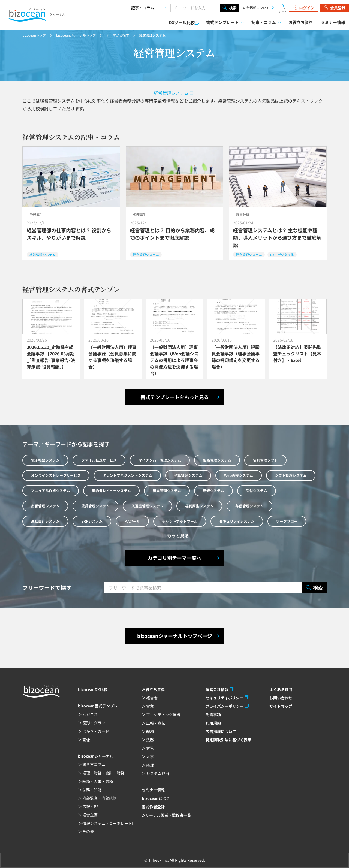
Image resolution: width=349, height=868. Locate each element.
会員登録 (335, 8)
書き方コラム (94, 764)
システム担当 (158, 773)
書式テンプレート (222, 22)
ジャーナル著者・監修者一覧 (166, 815)
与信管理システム (249, 506)
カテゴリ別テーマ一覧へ (174, 558)
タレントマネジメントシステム (127, 475)
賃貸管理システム (95, 506)
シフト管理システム (291, 475)
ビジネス (90, 714)
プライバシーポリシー (225, 706)
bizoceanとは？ (156, 798)
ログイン (303, 8)
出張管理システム (45, 506)
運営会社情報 (217, 689)
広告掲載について (256, 7)
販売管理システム (217, 460)
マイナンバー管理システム (160, 460)
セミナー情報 (333, 22)
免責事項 (213, 715)
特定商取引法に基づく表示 (228, 740)
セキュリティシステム (237, 521)
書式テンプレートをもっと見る (175, 397)
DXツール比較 (182, 22)
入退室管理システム (147, 506)
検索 (230, 8)
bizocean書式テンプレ (98, 706)
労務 (150, 748)
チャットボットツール (180, 521)
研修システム (213, 491)
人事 (150, 757)
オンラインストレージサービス (56, 475)
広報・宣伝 (156, 723)
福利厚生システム (199, 506)
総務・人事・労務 (98, 781)
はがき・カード (96, 731)
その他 (88, 831)
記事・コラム (264, 22)
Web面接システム (239, 475)
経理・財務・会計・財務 (103, 773)
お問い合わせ (281, 698)
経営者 (152, 698)
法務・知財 (92, 790)
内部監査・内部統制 (100, 798)
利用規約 (213, 723)
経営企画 (90, 815)
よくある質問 (281, 689)
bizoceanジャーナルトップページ (175, 636)
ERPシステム (92, 521)
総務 (150, 731)
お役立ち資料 (301, 22)
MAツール (132, 521)
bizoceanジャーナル (96, 756)
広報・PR (91, 806)
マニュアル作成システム (51, 491)
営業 (150, 706)
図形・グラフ (94, 723)
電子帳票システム (45, 460)
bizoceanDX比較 (93, 689)
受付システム (257, 491)
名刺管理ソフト (265, 460)
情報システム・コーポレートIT (109, 823)
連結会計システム (45, 521)
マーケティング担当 (163, 715)
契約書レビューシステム (111, 491)
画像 (86, 740)
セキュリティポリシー (225, 698)
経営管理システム (171, 93)
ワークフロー (287, 521)
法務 (150, 740)
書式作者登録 (153, 807)
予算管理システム (188, 475)
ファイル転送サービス (99, 460)
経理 (150, 765)
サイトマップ (281, 706)
